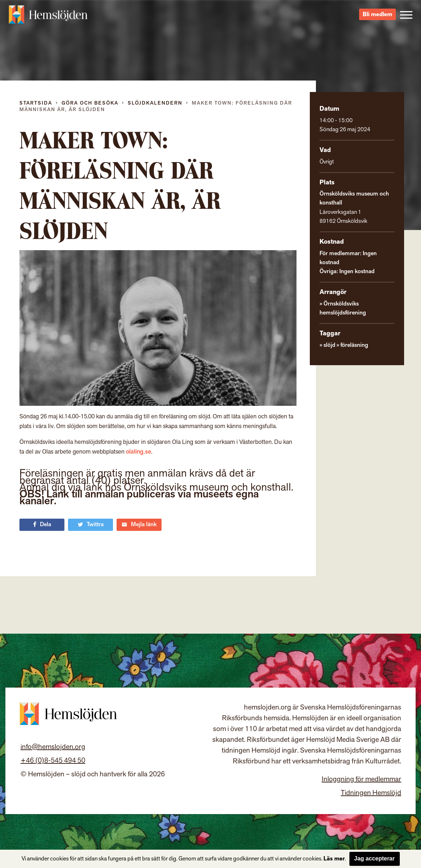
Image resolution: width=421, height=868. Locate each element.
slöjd (329, 336)
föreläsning (353, 336)
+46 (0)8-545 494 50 (50, 767)
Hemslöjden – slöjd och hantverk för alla (48, 18)
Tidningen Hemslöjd (372, 800)
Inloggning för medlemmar (362, 786)
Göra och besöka (91, 103)
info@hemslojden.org (52, 754)
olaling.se (127, 452)
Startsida (36, 103)
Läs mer (332, 859)
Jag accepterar (373, 858)
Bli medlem (378, 18)
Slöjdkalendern (158, 103)
